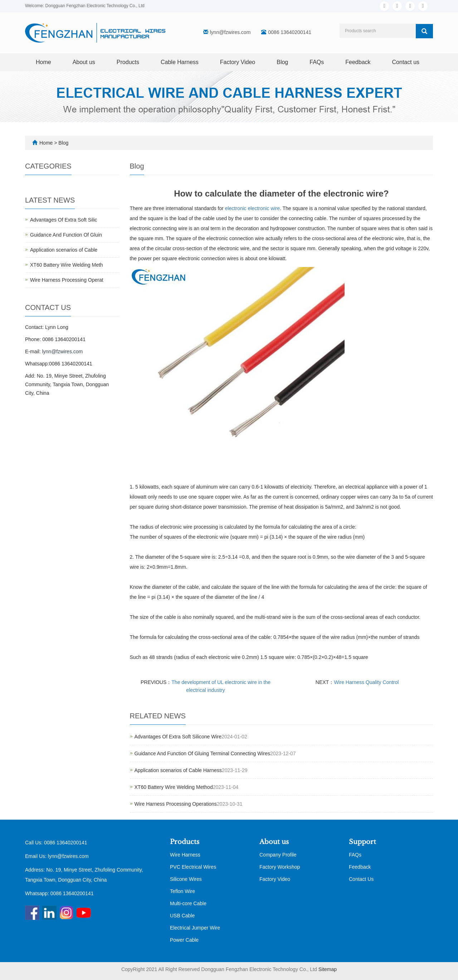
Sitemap (328, 969)
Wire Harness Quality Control (366, 682)
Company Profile (278, 855)
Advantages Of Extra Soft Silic (64, 220)
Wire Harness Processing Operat (67, 280)
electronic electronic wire (252, 208)
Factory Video (238, 62)
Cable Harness (180, 62)
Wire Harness (185, 855)
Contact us (406, 62)
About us (84, 62)
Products (128, 62)
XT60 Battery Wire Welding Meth (67, 265)
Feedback (358, 62)
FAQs (317, 62)
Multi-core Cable (188, 903)
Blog (282, 62)
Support (362, 842)
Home (43, 62)
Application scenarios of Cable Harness (178, 770)
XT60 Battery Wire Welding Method (174, 787)
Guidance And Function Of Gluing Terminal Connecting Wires (203, 753)
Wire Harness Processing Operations (176, 804)
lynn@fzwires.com (230, 32)
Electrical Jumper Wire (195, 928)
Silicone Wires (186, 879)
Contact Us (361, 879)
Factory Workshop (280, 867)
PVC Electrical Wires (193, 867)
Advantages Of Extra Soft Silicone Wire (178, 737)
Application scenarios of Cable (64, 250)
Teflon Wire (182, 891)
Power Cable (184, 940)
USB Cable (182, 916)
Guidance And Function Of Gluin (66, 235)
